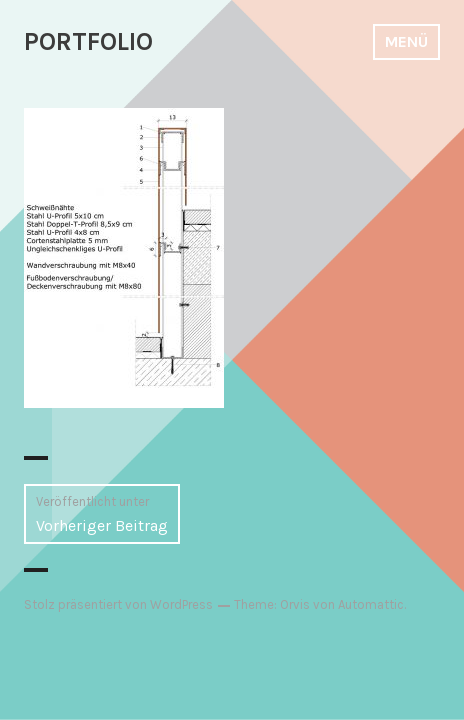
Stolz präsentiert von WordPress (118, 604)
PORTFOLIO (88, 41)
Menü (406, 41)
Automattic (371, 604)
